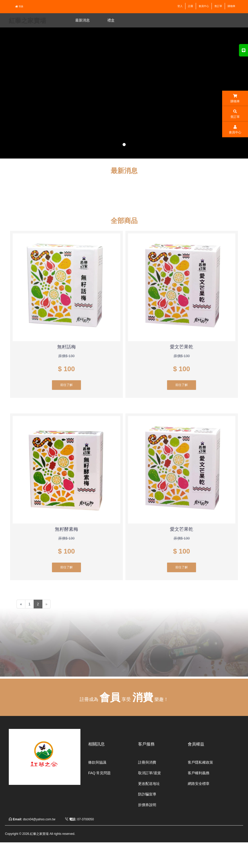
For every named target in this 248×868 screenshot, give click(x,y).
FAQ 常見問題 (98, 773)
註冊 (191, 6)
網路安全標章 (197, 783)
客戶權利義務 (197, 773)
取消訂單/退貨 (148, 773)
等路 (19, 6)
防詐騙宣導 (146, 793)
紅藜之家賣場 (27, 21)
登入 (180, 6)
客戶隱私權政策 (199, 762)
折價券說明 (146, 804)
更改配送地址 (147, 783)
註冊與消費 (146, 762)
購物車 (231, 6)
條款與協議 (96, 762)
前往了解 (66, 385)
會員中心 (204, 6)
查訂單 (218, 6)
